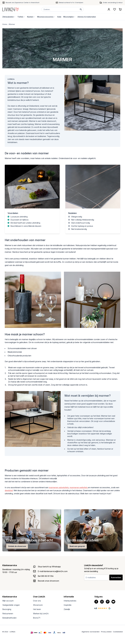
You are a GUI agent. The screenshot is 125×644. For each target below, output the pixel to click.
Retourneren (8, 614)
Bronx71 (37, 618)
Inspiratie (68, 605)
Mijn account (8, 601)
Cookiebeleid (118, 632)
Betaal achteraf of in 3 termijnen (71, 2)
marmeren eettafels (79, 487)
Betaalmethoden (9, 618)
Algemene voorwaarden (91, 632)
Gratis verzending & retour (113, 2)
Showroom (38, 605)
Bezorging (7, 609)
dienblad (9, 490)
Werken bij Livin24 (41, 614)
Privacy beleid (106, 632)
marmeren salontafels (59, 487)
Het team (37, 609)
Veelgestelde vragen (11, 605)
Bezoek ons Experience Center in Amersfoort (23, 2)
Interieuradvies (70, 601)
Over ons (37, 601)
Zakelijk (67, 609)
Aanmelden (116, 577)
